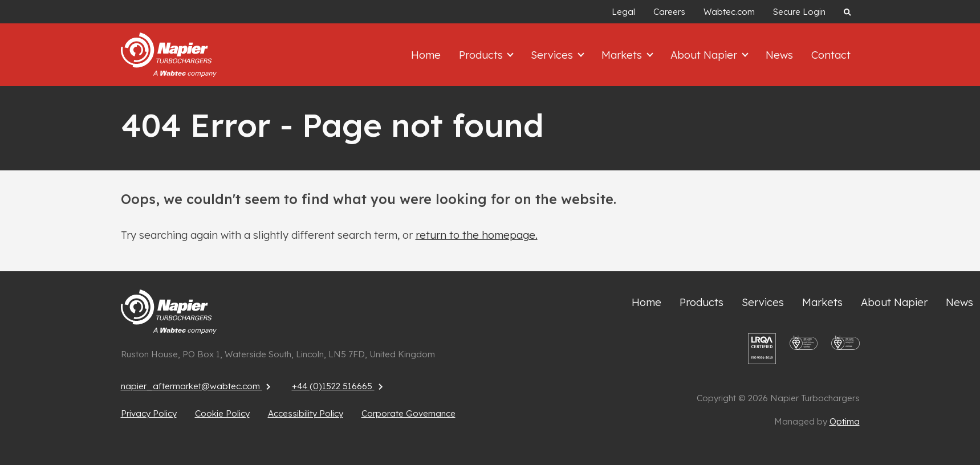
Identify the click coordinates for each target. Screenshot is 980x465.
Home (426, 55)
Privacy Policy (149, 413)
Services (763, 302)
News (779, 55)
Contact (831, 55)
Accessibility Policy (306, 413)
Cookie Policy (222, 413)
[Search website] (847, 12)
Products (702, 302)
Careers (669, 12)
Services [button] (553, 55)
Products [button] (482, 55)
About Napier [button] (705, 55)
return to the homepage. (477, 235)
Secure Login (799, 12)
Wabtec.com (729, 12)
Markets (822, 302)
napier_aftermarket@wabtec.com (197, 386)
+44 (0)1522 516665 (339, 386)
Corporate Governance (408, 413)
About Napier (894, 302)
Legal (623, 12)
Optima (845, 421)
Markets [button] (623, 55)
